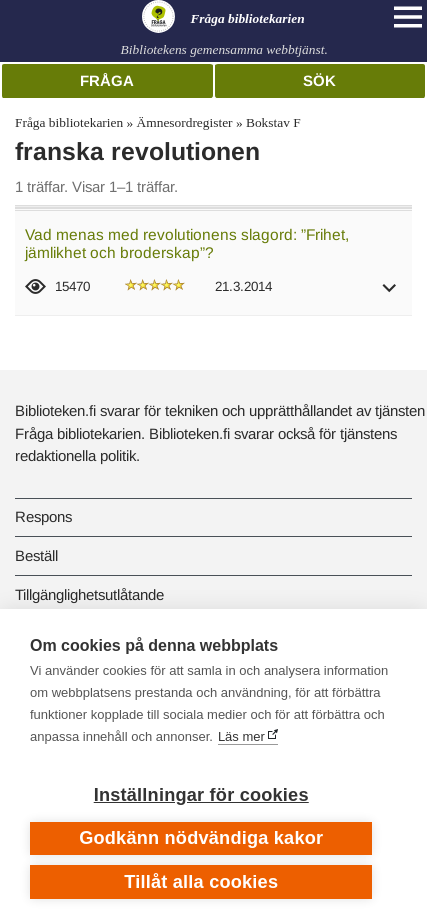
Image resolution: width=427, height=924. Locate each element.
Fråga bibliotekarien (69, 122)
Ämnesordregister (185, 122)
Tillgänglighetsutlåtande (89, 594)
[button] (390, 294)
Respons (43, 516)
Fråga (107, 80)
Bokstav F (273, 122)
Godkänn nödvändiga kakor (201, 838)
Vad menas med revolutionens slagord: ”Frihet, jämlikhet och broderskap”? (187, 244)
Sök (319, 80)
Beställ (36, 555)
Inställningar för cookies (201, 795)
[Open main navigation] (408, 17)
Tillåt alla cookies (201, 882)
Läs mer (241, 736)
